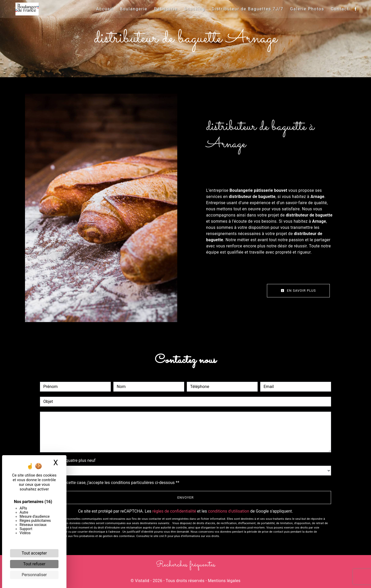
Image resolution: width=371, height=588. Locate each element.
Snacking (193, 9)
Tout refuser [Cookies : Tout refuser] (34, 564)
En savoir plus (298, 291)
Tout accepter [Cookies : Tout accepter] (34, 553)
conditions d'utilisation (229, 511)
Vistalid (142, 581)
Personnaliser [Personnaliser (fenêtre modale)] (34, 575)
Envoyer (185, 498)
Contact (339, 9)
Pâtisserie (165, 9)
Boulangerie (132, 9)
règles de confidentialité (174, 511)
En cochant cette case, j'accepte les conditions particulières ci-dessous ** (112, 483)
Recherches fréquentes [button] (186, 565)
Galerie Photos (306, 9)
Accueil (103, 9)
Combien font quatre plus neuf (68, 460)
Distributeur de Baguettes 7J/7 (246, 9)
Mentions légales (224, 581)
